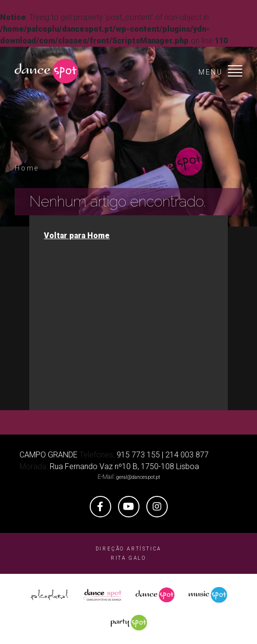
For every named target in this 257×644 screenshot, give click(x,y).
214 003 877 (187, 455)
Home (27, 168)
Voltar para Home (77, 236)
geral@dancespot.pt (138, 477)
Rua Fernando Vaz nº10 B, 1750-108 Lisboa (124, 466)
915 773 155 (138, 455)
